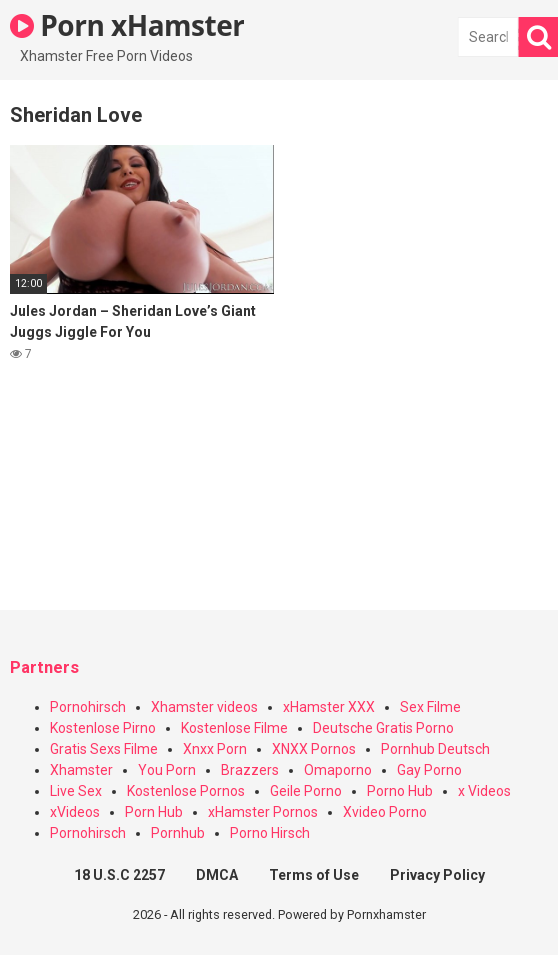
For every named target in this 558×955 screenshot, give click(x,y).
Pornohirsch (88, 707)
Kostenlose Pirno (103, 728)
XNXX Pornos (314, 749)
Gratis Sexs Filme (104, 749)
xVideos (75, 812)
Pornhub (178, 833)
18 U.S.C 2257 (119, 875)
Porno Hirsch (270, 833)
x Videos (484, 791)
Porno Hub (400, 791)
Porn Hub (154, 812)
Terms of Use (314, 875)
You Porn (167, 770)
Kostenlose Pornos (186, 791)
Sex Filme (430, 707)
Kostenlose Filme (234, 728)
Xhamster (81, 770)
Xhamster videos (204, 707)
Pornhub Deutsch (435, 749)
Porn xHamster (127, 25)
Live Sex (76, 791)
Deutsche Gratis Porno (383, 728)
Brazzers (250, 770)
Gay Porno (429, 770)
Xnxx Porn (215, 749)
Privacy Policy (437, 875)
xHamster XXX (329, 707)
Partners (44, 667)
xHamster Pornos (263, 812)
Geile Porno (306, 791)
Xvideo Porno (385, 812)
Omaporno (338, 770)
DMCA (217, 875)
